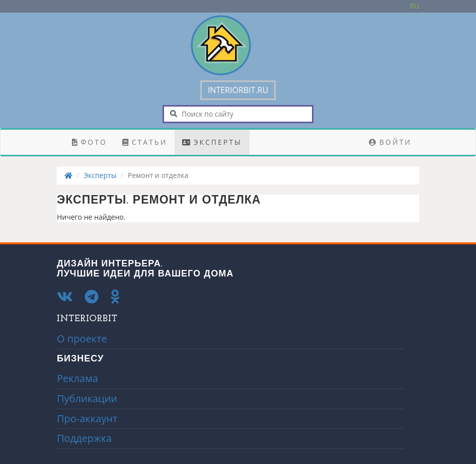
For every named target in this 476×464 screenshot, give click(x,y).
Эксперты (212, 142)
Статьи (145, 142)
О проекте (82, 339)
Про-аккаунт (87, 419)
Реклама (77, 378)
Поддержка (84, 438)
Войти (390, 142)
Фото (90, 142)
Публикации (87, 398)
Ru (414, 6)
